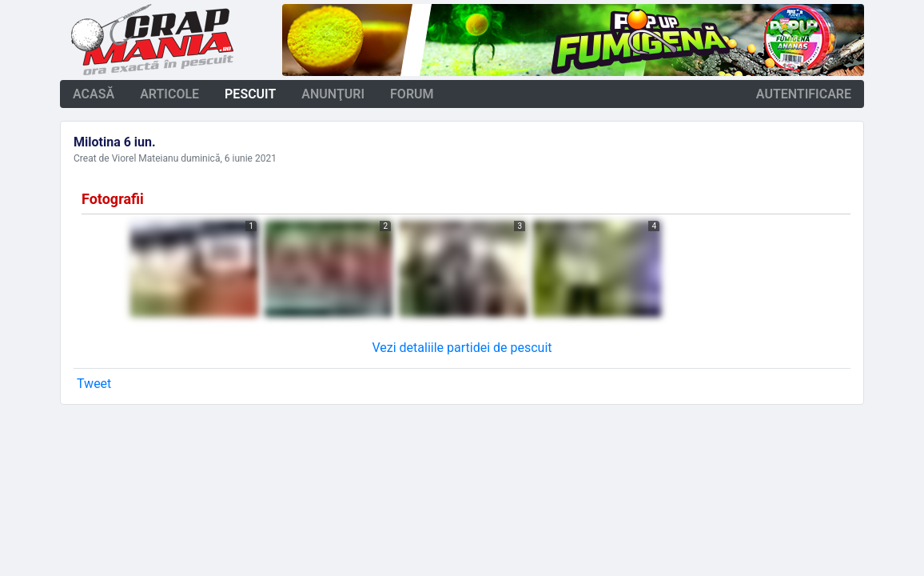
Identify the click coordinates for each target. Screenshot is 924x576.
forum (412, 94)
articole (169, 94)
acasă (94, 94)
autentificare (804, 94)
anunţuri (333, 94)
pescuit (250, 94)
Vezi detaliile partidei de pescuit (462, 348)
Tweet (94, 384)
